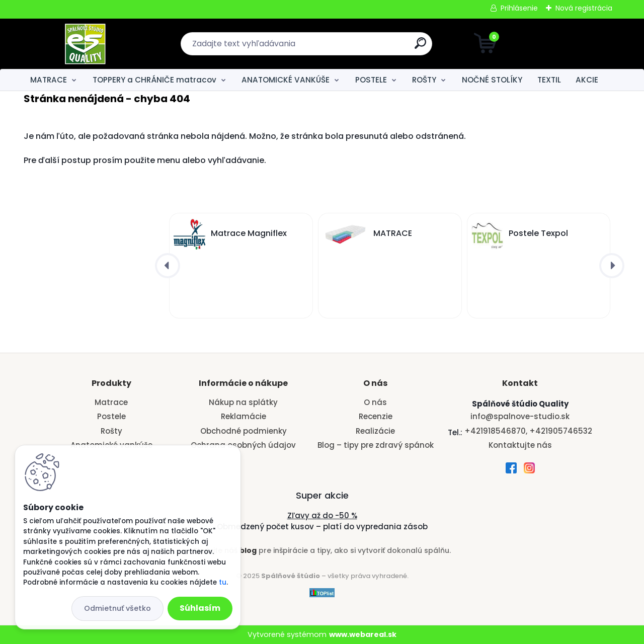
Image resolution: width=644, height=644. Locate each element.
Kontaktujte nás (520, 445)
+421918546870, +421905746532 (528, 431)
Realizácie (375, 431)
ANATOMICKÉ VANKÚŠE (286, 80)
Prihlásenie (519, 8)
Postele (111, 416)
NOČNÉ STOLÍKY (492, 80)
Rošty (111, 431)
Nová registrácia (584, 8)
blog (248, 550)
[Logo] (85, 44)
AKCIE (587, 80)
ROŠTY (424, 80)
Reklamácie (244, 416)
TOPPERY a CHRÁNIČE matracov (154, 80)
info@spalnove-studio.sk (520, 416)
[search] (420, 47)
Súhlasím (200, 608)
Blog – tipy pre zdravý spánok (376, 445)
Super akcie (322, 495)
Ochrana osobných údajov (243, 445)
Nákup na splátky (243, 402)
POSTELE (371, 80)
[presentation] (168, 266)
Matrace (111, 402)
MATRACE (49, 80)
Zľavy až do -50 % (322, 515)
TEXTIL (549, 80)
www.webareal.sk (363, 634)
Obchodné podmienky (244, 431)
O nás (375, 402)
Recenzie (376, 416)
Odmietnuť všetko (117, 608)
